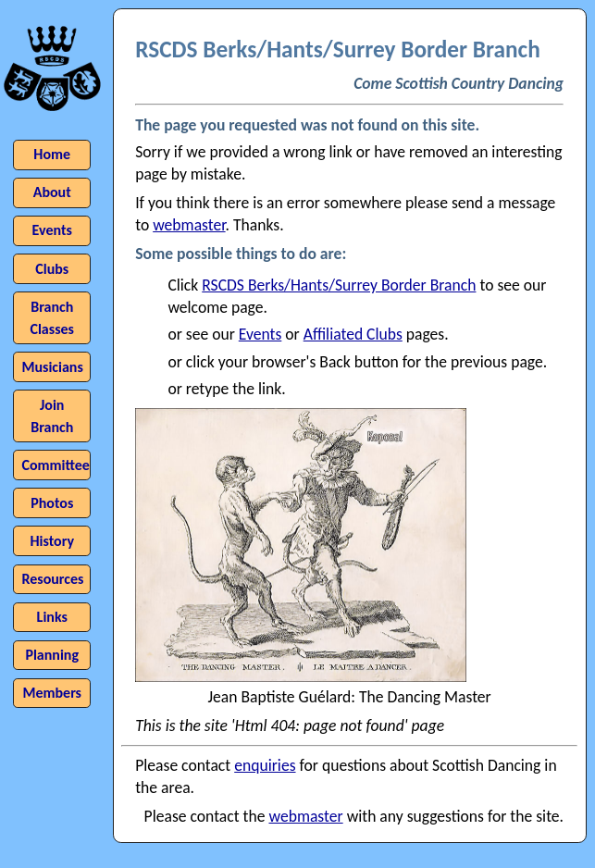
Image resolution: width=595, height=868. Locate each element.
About (52, 192)
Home (52, 154)
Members (52, 693)
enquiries (265, 765)
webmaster (189, 225)
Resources (52, 579)
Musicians (52, 367)
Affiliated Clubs (353, 334)
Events (260, 334)
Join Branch (52, 416)
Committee (55, 465)
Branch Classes (52, 318)
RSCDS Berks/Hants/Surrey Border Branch (339, 285)
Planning (52, 655)
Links (52, 617)
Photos (52, 503)
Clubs (52, 269)
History (52, 541)
